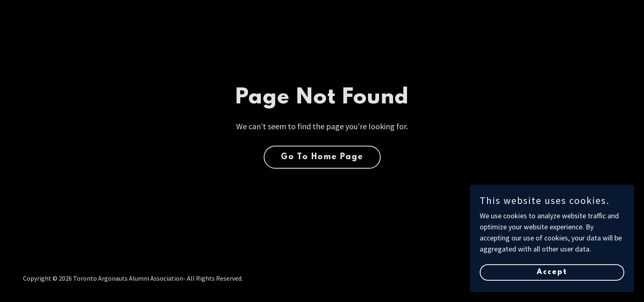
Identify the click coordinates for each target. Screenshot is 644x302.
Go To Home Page (322, 157)
